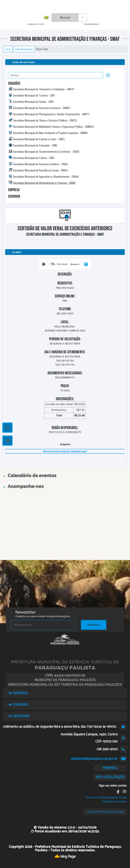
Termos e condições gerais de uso (106, 797)
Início (8, 49)
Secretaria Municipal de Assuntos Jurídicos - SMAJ (40, 164)
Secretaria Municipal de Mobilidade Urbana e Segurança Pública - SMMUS (53, 127)
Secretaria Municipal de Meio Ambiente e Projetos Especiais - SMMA (50, 133)
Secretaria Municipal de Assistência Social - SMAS (40, 170)
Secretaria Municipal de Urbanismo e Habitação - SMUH (44, 89)
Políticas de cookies (115, 801)
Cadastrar (94, 625)
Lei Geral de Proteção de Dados (105, 812)
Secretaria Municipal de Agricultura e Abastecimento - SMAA (46, 176)
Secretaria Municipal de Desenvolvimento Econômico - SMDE (46, 151)
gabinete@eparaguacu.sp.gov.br (94, 759)
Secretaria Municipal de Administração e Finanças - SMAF (44, 183)
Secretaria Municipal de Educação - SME (35, 145)
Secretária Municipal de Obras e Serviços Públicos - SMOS (45, 120)
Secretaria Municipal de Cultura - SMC (34, 158)
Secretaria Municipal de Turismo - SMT (34, 95)
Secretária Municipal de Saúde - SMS (33, 102)
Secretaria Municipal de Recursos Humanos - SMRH (41, 108)
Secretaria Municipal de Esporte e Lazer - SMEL (39, 139)
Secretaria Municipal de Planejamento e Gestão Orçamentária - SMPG (51, 114)
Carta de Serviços (24, 49)
